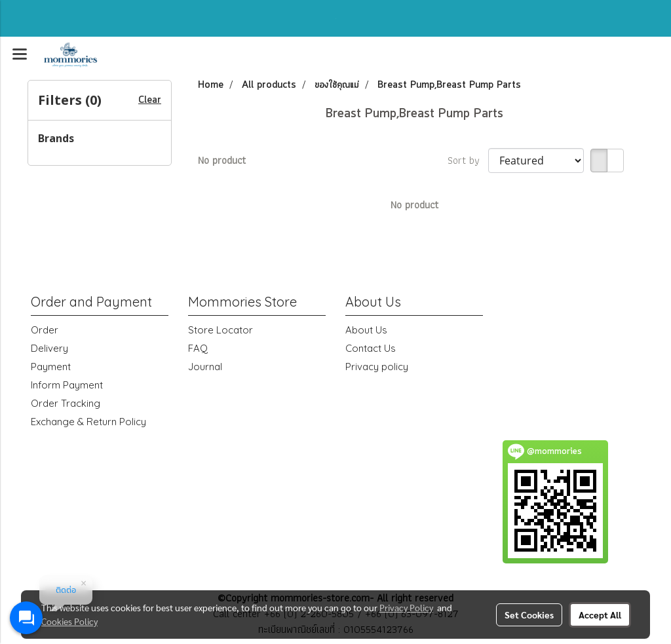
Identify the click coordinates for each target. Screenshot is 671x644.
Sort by (468, 161)
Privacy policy (377, 367)
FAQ (198, 348)
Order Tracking (66, 403)
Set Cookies (529, 615)
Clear (150, 100)
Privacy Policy (406, 607)
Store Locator (220, 330)
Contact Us (371, 348)
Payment (51, 367)
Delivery (49, 348)
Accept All (600, 615)
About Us (366, 330)
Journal (205, 367)
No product (222, 161)
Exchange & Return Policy (88, 422)
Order (45, 330)
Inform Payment (67, 385)
